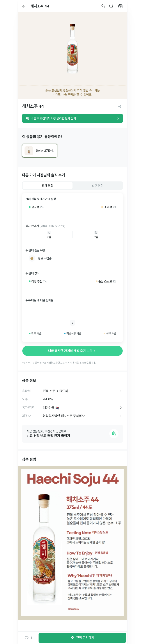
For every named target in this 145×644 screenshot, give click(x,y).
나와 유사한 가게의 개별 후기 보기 (72, 351)
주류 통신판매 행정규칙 (59, 90)
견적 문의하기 (82, 638)
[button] (28, 638)
